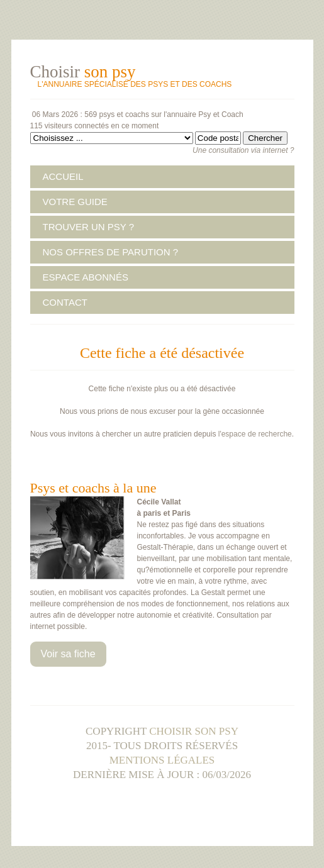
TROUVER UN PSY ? (89, 227)
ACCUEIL (63, 176)
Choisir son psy (194, 731)
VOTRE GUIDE (75, 202)
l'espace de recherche (254, 434)
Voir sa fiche (68, 654)
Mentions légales (162, 760)
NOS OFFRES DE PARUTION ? (111, 252)
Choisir (83, 72)
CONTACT (65, 302)
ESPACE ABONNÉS (86, 277)
